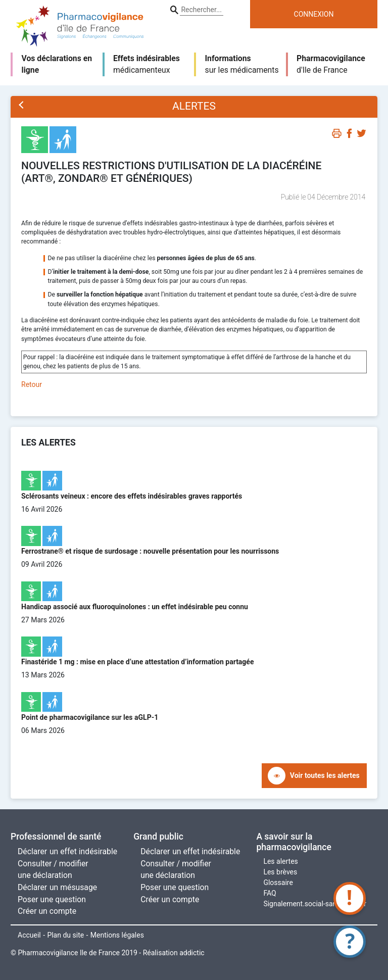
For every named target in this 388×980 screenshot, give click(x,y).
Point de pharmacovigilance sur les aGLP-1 (90, 717)
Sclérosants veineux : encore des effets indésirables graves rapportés (132, 496)
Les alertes (280, 861)
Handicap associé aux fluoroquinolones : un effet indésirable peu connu (135, 607)
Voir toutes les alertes (325, 775)
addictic (192, 953)
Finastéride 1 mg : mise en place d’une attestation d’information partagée (137, 662)
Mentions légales (117, 935)
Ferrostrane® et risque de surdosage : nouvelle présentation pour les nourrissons (150, 551)
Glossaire (278, 883)
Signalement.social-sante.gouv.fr (314, 904)
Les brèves (280, 872)
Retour (32, 384)
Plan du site (65, 935)
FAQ (270, 893)
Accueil (29, 935)
